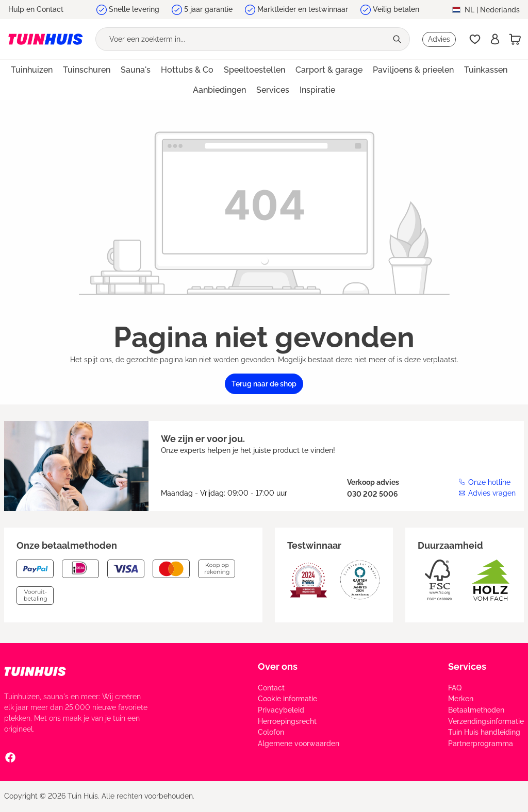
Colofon (271, 732)
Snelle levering (134, 9)
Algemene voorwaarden (299, 743)
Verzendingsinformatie (486, 721)
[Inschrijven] (495, 39)
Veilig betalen (396, 9)
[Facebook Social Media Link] (10, 757)
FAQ (455, 688)
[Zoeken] (398, 39)
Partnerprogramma (481, 743)
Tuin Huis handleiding (484, 732)
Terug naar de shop (264, 384)
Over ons (278, 666)
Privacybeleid (281, 710)
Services (467, 666)
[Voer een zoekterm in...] (241, 39)
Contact (271, 688)
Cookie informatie (287, 699)
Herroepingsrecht (287, 721)
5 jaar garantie (208, 9)
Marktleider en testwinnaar (303, 9)
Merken (461, 699)
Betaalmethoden (476, 710)
